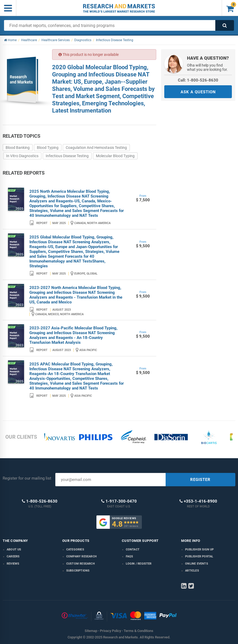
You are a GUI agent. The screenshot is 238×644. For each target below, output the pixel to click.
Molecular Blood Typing (115, 156)
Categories (75, 549)
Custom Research (81, 564)
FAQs (130, 556)
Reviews (13, 564)
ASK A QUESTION (198, 92)
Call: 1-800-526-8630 (198, 80)
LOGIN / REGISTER (139, 564)
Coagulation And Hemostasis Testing (96, 148)
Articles (192, 571)
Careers (13, 556)
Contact (133, 549)
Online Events (197, 564)
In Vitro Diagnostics (22, 156)
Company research (81, 556)
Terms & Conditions (138, 631)
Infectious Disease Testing (67, 156)
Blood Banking (18, 148)
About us (14, 549)
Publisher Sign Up (199, 549)
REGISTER (200, 480)
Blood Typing (48, 148)
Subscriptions (78, 571)
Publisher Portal (199, 556)
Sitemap (91, 631)
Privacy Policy (110, 631)
